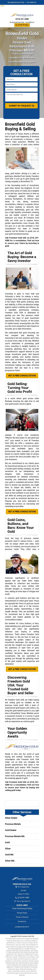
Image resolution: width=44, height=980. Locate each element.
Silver (8, 849)
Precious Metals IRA (15, 836)
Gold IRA (9, 855)
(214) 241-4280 (22, 19)
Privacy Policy (22, 913)
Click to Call (22, 25)
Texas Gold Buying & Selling (22, 908)
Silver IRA (10, 861)
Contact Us (22, 921)
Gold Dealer (11, 830)
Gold (7, 842)
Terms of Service (22, 917)
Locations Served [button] (22, 927)
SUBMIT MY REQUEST (21, 106)
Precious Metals (13, 824)
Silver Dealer (11, 818)
